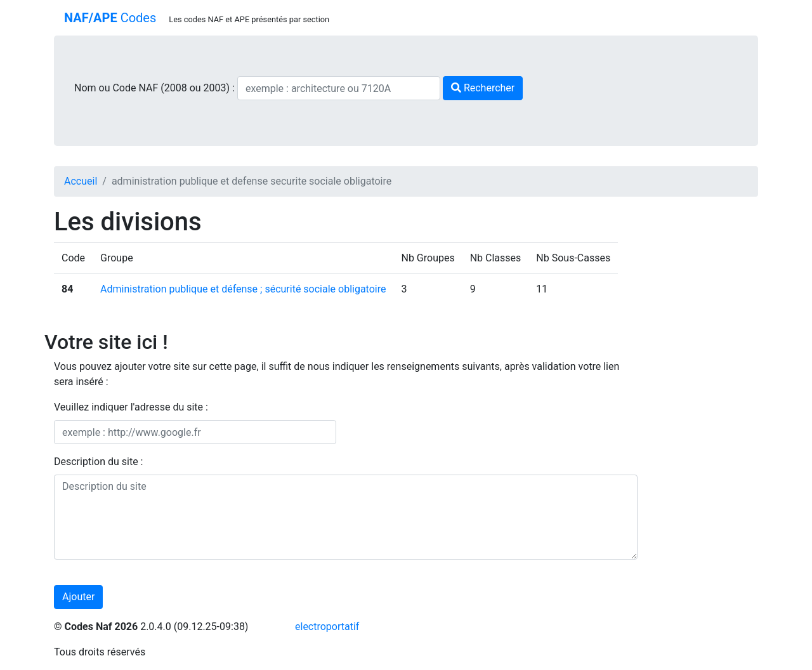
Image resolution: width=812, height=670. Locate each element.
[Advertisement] (707, 397)
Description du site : (99, 462)
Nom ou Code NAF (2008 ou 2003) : (156, 88)
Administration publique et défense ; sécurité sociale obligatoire (243, 289)
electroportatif (327, 627)
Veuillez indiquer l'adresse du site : (131, 407)
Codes (110, 18)
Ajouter (78, 597)
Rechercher (483, 88)
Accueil (81, 181)
